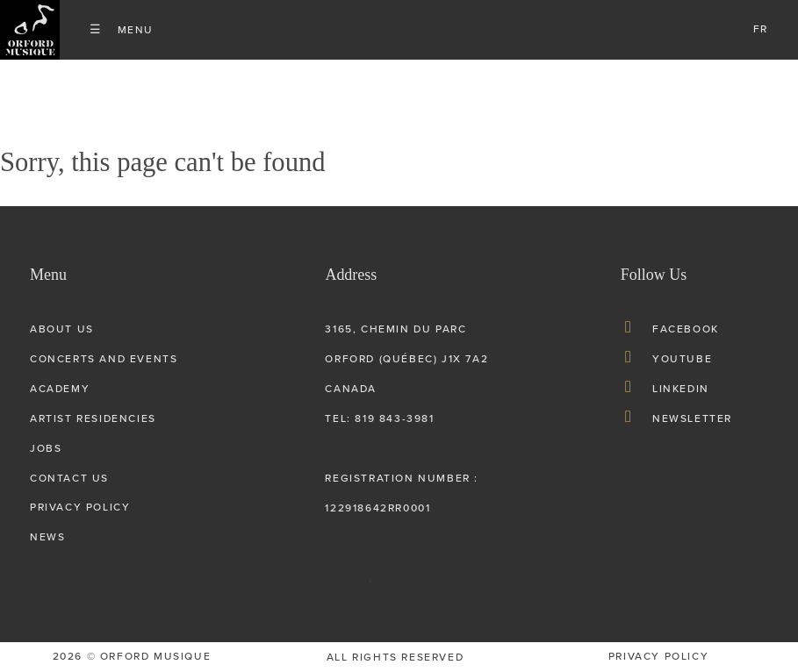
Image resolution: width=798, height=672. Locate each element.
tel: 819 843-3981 (379, 418)
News (47, 537)
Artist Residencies (93, 418)
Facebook (686, 329)
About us (62, 329)
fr (761, 29)
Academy (60, 389)
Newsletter (692, 418)
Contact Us (69, 478)
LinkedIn (681, 389)
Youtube (682, 359)
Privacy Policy (80, 507)
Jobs (46, 448)
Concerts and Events (104, 359)
